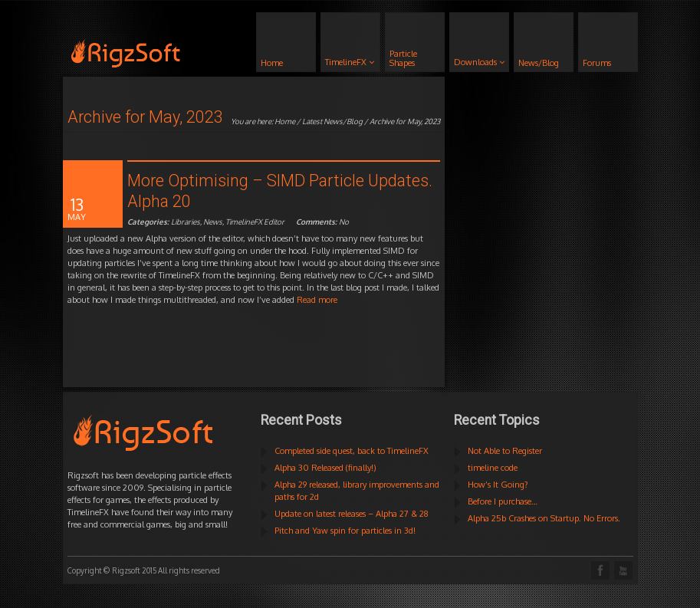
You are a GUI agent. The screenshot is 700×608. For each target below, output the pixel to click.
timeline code (493, 468)
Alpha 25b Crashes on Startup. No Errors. (544, 518)
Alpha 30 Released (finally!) (325, 468)
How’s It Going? (498, 485)
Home (285, 121)
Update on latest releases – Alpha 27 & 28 (352, 514)
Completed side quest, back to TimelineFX (352, 451)
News (213, 222)
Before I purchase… (503, 501)
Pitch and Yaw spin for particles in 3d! (345, 531)
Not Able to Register (505, 451)
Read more (317, 300)
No (322, 222)
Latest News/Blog (332, 121)
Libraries (186, 222)
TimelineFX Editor (255, 222)
